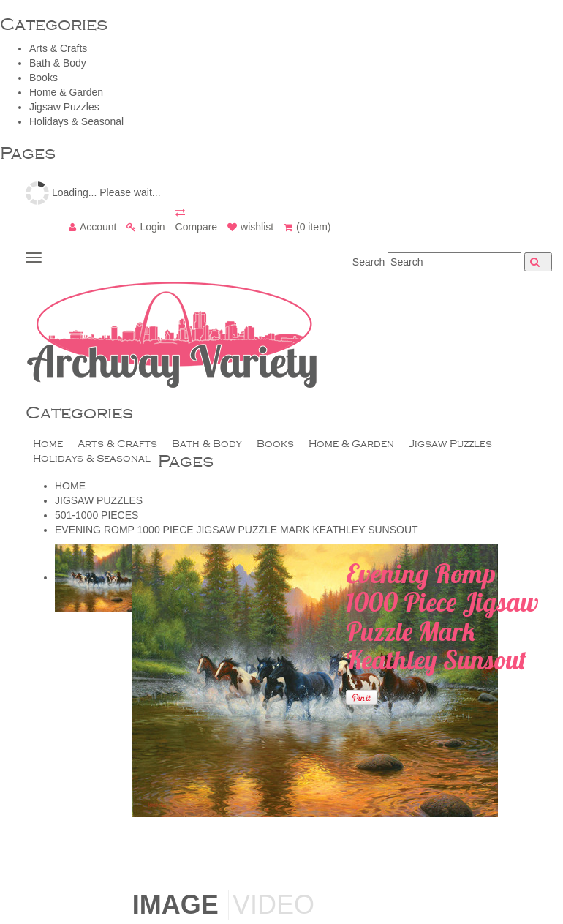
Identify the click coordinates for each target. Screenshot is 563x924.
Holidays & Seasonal (76, 121)
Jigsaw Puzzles (64, 107)
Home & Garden (66, 92)
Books (44, 78)
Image (175, 905)
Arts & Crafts (58, 48)
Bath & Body (58, 63)
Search (369, 262)
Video (273, 905)
